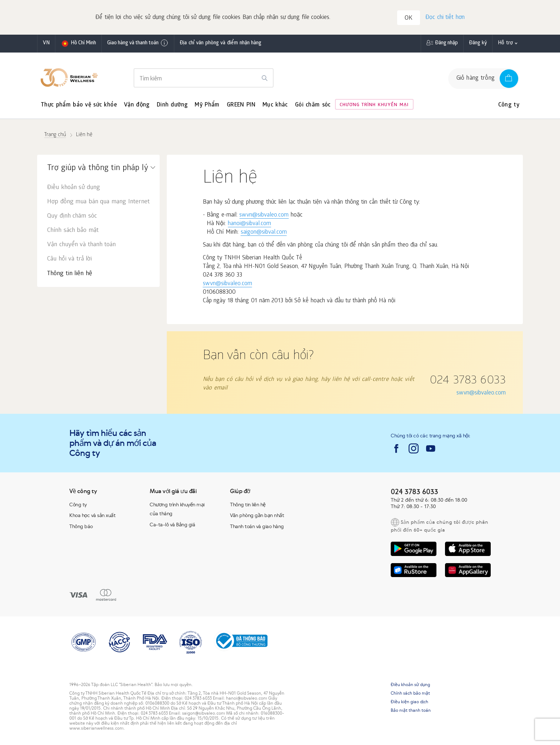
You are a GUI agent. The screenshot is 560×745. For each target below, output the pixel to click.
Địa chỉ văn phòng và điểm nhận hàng (221, 43)
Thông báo (81, 526)
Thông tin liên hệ (70, 274)
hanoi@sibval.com (249, 224)
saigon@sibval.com (264, 232)
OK (409, 18)
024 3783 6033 (468, 381)
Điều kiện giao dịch (409, 702)
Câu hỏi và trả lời (69, 259)
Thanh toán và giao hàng (257, 526)
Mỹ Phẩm (207, 105)
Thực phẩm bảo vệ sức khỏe (79, 105)
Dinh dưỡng (172, 105)
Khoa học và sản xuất (92, 515)
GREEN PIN (241, 105)
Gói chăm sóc (313, 105)
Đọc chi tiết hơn (445, 18)
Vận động (137, 105)
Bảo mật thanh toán (411, 710)
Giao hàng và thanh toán (138, 43)
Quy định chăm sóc (72, 216)
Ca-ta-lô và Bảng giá (172, 525)
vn (46, 43)
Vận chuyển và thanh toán (81, 245)
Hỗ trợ (505, 43)
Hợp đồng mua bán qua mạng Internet (98, 202)
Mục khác (275, 105)
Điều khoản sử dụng (74, 188)
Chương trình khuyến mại (374, 105)
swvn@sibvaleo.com (264, 215)
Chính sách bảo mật (73, 231)
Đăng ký (478, 43)
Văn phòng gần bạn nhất (257, 515)
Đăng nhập (446, 43)
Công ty (509, 105)
